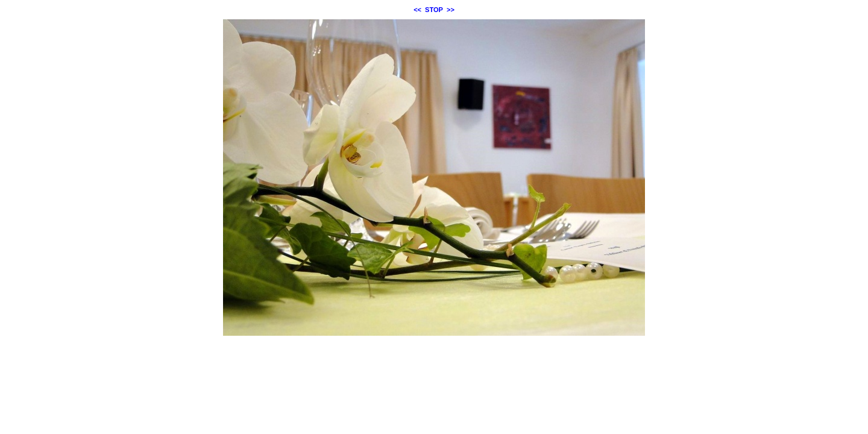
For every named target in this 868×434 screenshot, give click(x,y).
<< (417, 10)
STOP (434, 10)
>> (451, 10)
